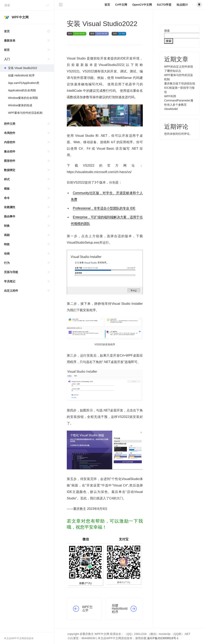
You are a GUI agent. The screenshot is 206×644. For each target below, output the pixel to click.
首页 (29, 31)
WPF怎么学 (87, 609)
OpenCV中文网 (142, 5)
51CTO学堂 (164, 5)
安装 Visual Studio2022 (23, 68)
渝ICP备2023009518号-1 (163, 638)
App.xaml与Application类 (24, 83)
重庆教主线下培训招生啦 (180, 84)
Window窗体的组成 (20, 105)
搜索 (167, 31)
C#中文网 (121, 5)
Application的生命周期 (22, 90)
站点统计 (182, 5)
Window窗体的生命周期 (23, 98)
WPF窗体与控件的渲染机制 (25, 113)
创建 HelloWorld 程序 (21, 75)
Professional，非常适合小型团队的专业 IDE (104, 208)
